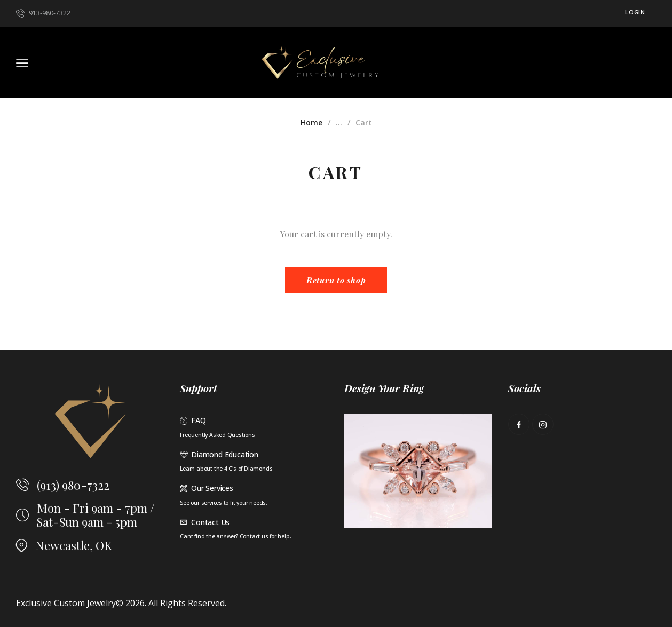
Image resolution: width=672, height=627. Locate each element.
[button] (22, 62)
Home (311, 122)
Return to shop (336, 280)
